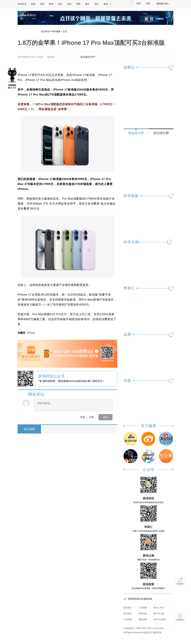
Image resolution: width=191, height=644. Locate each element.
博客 (78, 4)
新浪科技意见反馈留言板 (140, 599)
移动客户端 (163, 4)
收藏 (120, 57)
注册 (148, 3)
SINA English (160, 619)
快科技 (51, 57)
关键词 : (22, 333)
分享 (149, 57)
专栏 (96, 4)
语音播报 (180, 605)
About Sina (159, 608)
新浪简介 (128, 608)
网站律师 (143, 619)
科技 (69, 4)
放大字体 (111, 57)
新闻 (33, 4)
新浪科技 (45, 31)
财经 (51, 4)
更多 (107, 4)
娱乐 (60, 4)
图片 (87, 4)
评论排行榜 (161, 133)
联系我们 (128, 614)
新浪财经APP (88, 57)
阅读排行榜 (136, 133)
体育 (42, 4)
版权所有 (157, 632)
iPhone (31, 333)
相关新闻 (29, 429)
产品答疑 (128, 619)
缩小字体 (101, 57)
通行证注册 (159, 614)
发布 (105, 417)
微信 (139, 57)
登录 (83, 417)
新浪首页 (22, 4)
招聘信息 (143, 614)
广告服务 (143, 608)
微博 (130, 57)
